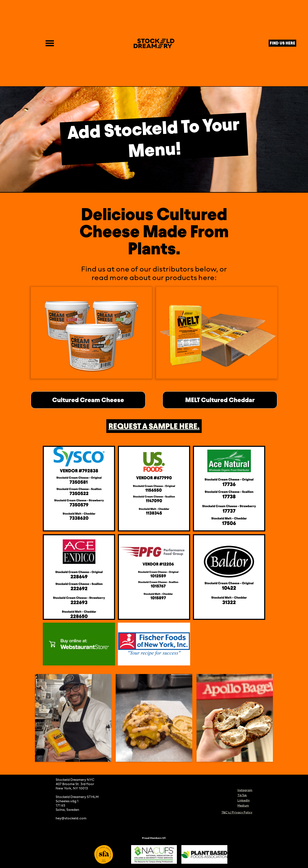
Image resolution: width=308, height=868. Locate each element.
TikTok (242, 796)
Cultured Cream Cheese (88, 400)
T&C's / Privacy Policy (237, 813)
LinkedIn (244, 801)
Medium (243, 806)
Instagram (245, 790)
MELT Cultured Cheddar (220, 400)
